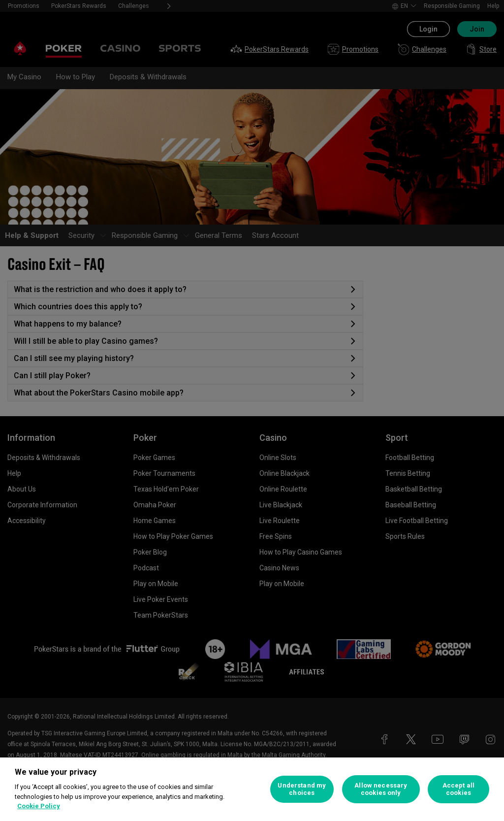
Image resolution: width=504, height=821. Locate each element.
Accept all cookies (458, 789)
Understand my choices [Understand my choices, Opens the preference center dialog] (302, 789)
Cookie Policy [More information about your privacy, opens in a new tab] (39, 806)
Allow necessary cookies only (381, 789)
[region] (252, 789)
